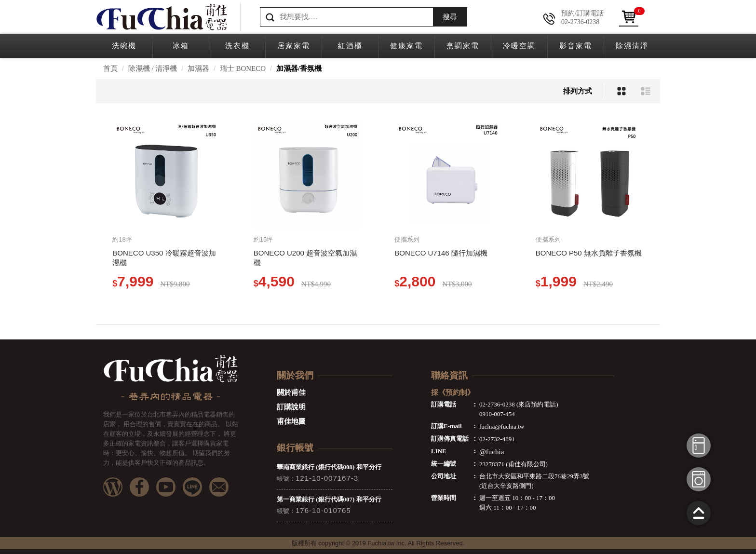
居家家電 (294, 46)
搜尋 (450, 17)
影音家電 (576, 46)
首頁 (110, 68)
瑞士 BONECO (243, 68)
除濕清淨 (632, 46)
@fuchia (492, 452)
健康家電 (406, 46)
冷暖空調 (519, 46)
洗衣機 (237, 46)
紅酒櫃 (350, 46)
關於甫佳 (291, 392)
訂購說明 (291, 407)
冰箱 (181, 46)
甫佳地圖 (291, 421)
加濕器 (198, 68)
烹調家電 (463, 46)
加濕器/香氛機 (299, 68)
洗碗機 (124, 46)
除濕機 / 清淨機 (153, 68)
